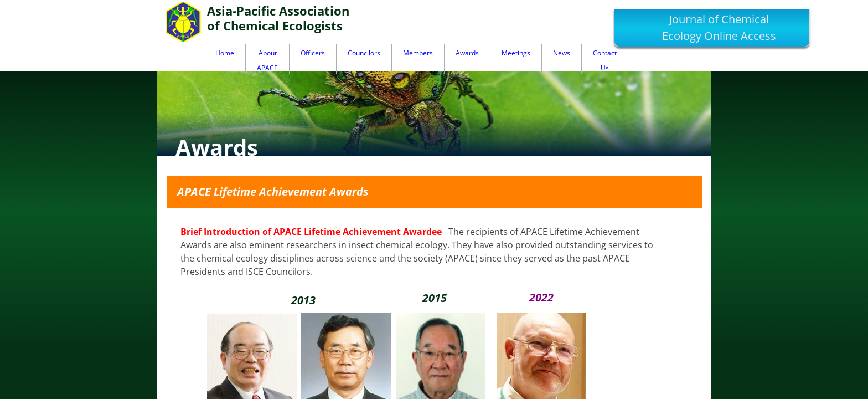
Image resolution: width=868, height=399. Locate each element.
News (562, 53)
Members (418, 53)
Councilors (364, 53)
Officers (313, 53)
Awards (467, 53)
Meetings (516, 53)
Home (225, 53)
